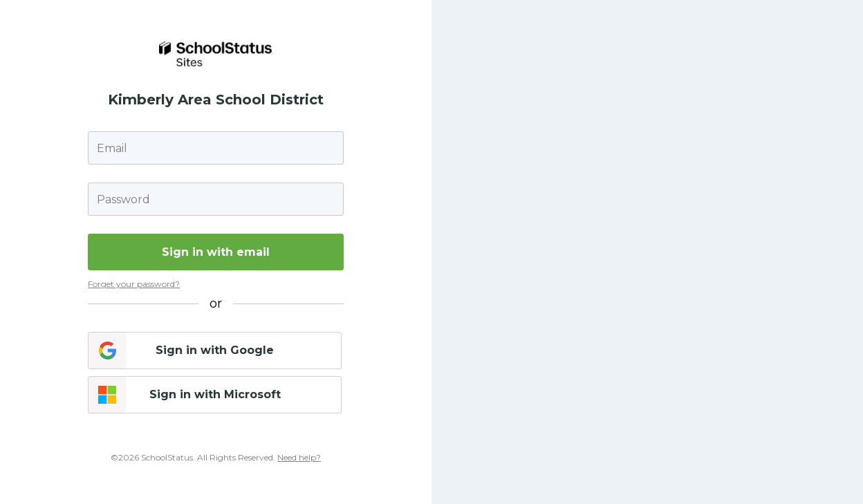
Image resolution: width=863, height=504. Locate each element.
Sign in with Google (215, 350)
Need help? (299, 457)
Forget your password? (134, 284)
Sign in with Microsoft (215, 394)
